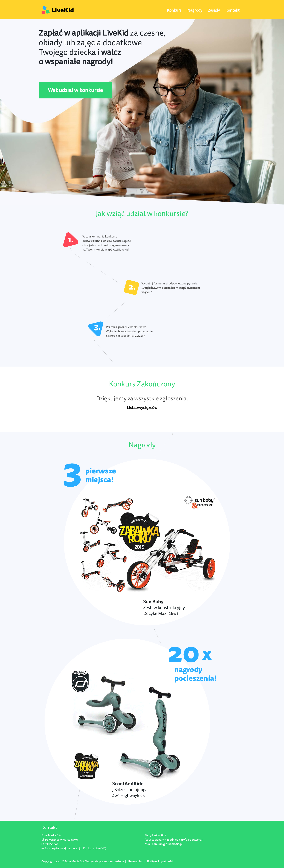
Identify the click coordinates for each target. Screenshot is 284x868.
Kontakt (233, 10)
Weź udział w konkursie (75, 90)
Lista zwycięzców (142, 408)
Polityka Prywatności (160, 862)
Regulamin (135, 862)
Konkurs (174, 10)
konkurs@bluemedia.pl (167, 844)
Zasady (214, 10)
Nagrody (195, 10)
